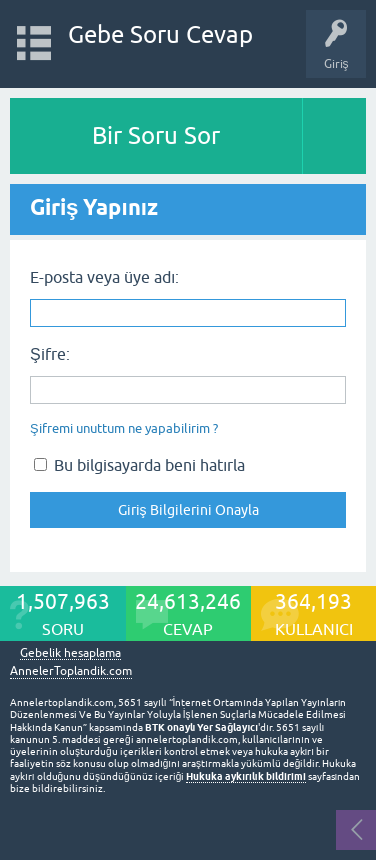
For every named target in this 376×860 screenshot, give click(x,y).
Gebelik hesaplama (70, 653)
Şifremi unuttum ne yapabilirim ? (124, 428)
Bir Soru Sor (156, 135)
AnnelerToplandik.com (71, 671)
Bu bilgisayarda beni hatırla (139, 465)
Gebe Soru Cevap (160, 34)
